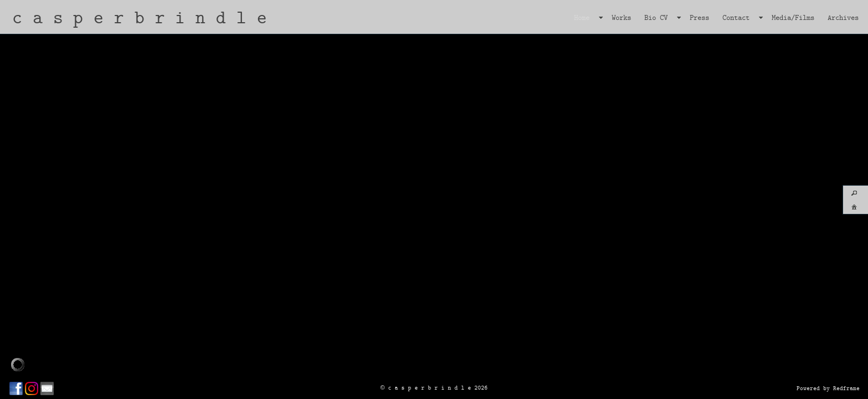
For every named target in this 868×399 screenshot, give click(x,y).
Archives (843, 17)
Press (699, 17)
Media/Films (793, 17)
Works (621, 17)
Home (582, 17)
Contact (736, 17)
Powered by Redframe (828, 388)
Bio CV (656, 17)
